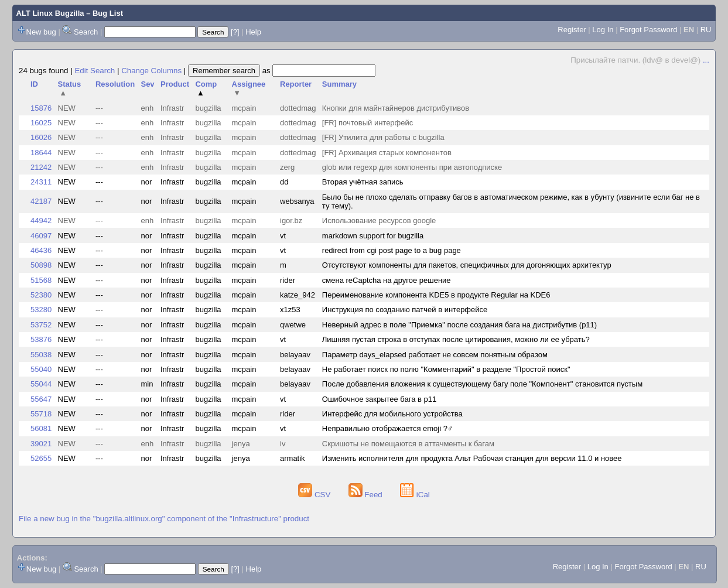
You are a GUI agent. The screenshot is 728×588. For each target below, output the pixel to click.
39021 (41, 444)
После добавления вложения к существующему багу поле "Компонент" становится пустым (482, 384)
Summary (339, 84)
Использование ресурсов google (379, 220)
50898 (41, 265)
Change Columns (151, 71)
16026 (41, 137)
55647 (41, 399)
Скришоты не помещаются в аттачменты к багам (408, 444)
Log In (603, 30)
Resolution (115, 84)
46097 (41, 236)
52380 (41, 295)
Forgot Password (648, 30)
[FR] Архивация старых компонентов (387, 153)
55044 (41, 384)
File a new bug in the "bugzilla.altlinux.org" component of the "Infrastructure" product (164, 519)
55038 (41, 355)
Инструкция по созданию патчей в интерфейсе (405, 310)
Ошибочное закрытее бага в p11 (379, 399)
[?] (235, 32)
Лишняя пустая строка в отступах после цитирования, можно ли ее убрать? (456, 339)
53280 (41, 310)
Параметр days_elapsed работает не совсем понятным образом (435, 355)
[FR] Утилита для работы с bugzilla (383, 137)
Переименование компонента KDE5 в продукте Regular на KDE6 (436, 295)
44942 (41, 220)
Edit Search (95, 71)
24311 (41, 182)
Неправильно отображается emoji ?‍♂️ (388, 428)
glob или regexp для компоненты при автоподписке (412, 167)
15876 (41, 108)
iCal (415, 495)
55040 (41, 369)
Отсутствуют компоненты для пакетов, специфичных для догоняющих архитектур (467, 265)
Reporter (296, 84)
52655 (41, 458)
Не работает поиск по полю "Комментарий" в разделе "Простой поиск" (446, 369)
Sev (147, 84)
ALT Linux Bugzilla (50, 13)
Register (572, 30)
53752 (41, 325)
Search (86, 32)
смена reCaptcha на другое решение (387, 280)
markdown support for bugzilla (373, 236)
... (706, 60)
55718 (41, 414)
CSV (315, 495)
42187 (41, 201)
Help (253, 32)
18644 (41, 153)
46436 (41, 250)
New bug (41, 32)
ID (34, 84)
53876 (41, 339)
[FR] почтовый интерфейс (368, 123)
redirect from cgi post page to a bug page (392, 250)
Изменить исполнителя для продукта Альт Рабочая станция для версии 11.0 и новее (472, 458)
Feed (367, 495)
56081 (41, 428)
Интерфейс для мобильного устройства (392, 414)
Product (175, 84)
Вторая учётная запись (363, 182)
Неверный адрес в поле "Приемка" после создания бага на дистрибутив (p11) (459, 325)
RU (706, 30)
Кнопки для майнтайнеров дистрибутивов (396, 108)
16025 (41, 123)
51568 (41, 280)
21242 (41, 167)
